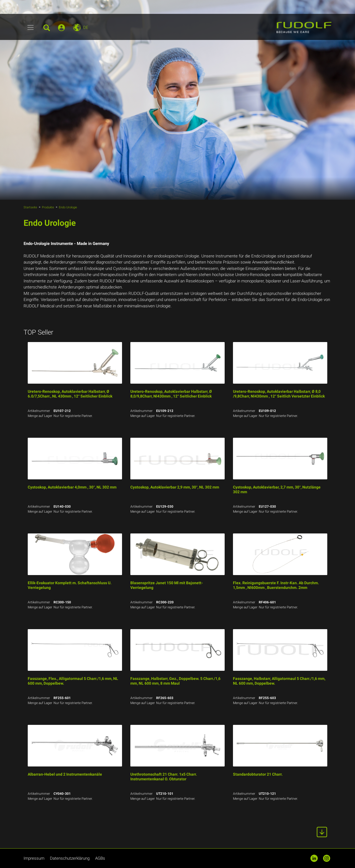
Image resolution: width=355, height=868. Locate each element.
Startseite (30, 207)
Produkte (48, 207)
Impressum (34, 858)
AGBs (100, 858)
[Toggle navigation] (31, 27)
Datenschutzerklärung (70, 858)
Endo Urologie (68, 207)
